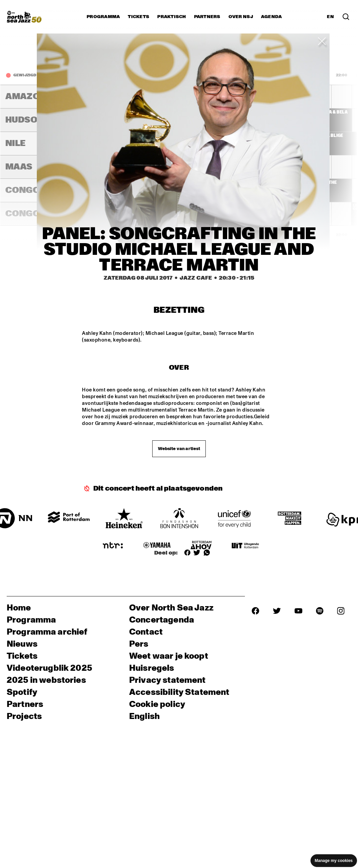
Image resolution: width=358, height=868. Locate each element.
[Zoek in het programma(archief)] (346, 17)
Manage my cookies (334, 861)
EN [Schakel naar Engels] (330, 17)
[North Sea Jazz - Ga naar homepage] (24, 17)
